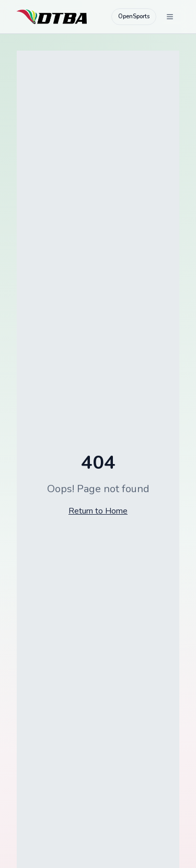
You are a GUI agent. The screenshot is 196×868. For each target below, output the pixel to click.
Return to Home (98, 511)
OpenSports (134, 16)
